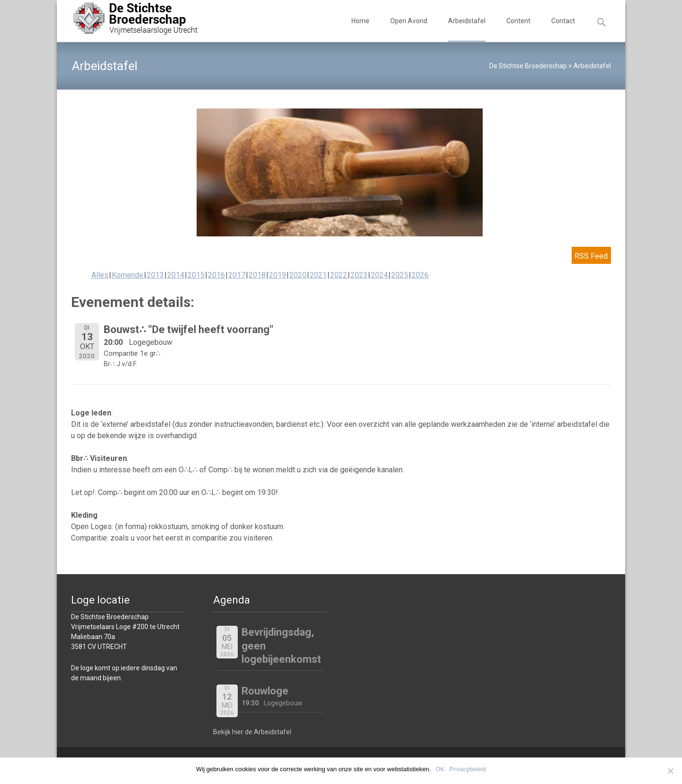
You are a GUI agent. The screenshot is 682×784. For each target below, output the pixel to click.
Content (518, 29)
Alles (100, 275)
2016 (216, 275)
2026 (420, 275)
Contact (563, 29)
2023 (359, 275)
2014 (176, 275)
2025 (400, 275)
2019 (278, 275)
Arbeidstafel (467, 29)
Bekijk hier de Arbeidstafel (252, 732)
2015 (196, 275)
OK (440, 769)
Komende (128, 275)
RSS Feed (591, 256)
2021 (318, 275)
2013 (155, 275)
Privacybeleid (468, 769)
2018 (257, 275)
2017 (237, 275)
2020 (298, 275)
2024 (379, 275)
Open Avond (409, 29)
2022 (339, 275)
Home (360, 29)
